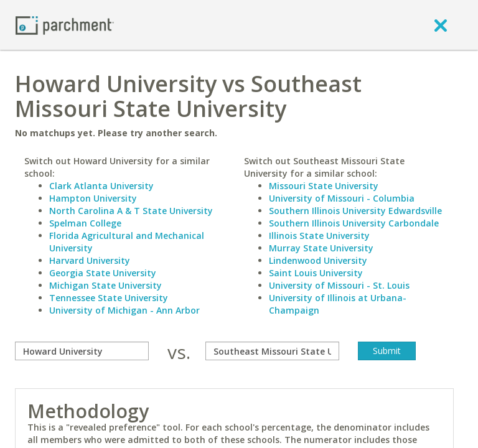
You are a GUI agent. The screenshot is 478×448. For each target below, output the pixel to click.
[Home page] (65, 25)
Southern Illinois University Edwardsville (355, 211)
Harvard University (90, 260)
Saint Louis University (316, 273)
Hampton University (93, 198)
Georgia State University (103, 273)
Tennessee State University (109, 298)
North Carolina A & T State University (131, 211)
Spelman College (85, 223)
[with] (272, 351)
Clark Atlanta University (101, 186)
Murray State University (321, 248)
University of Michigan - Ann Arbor (124, 310)
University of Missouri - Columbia (342, 198)
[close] (441, 25)
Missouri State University (324, 186)
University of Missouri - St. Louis (339, 285)
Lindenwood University (318, 260)
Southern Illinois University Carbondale (354, 223)
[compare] (82, 351)
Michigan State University (105, 285)
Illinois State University (319, 236)
